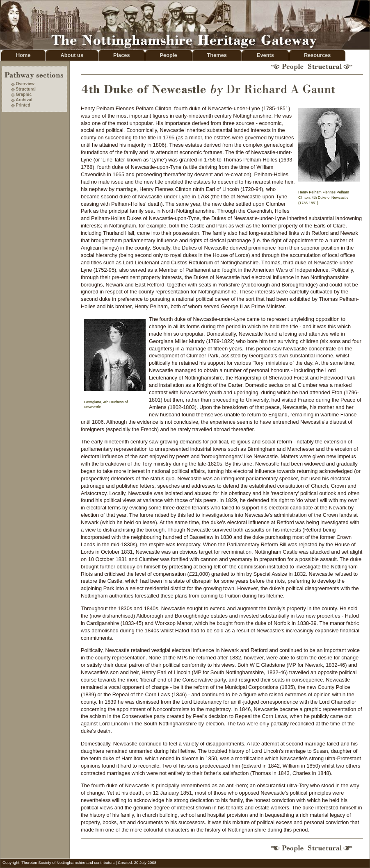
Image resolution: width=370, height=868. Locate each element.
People (169, 55)
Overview (25, 84)
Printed (23, 105)
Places (122, 55)
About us (72, 55)
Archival (24, 100)
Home (23, 55)
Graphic (24, 94)
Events (265, 55)
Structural (25, 89)
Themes (217, 55)
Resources (317, 55)
